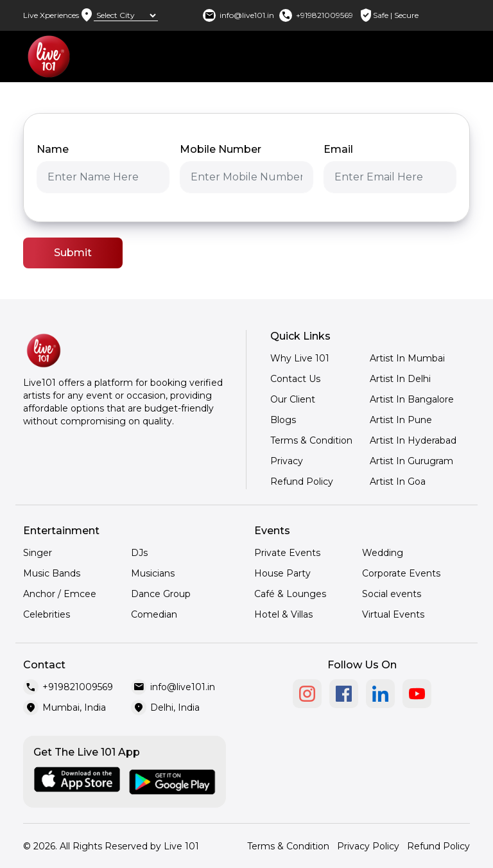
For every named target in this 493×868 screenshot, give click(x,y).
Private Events (287, 553)
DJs (139, 553)
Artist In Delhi (400, 379)
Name (53, 149)
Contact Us (295, 379)
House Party (282, 573)
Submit (73, 253)
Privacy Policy (368, 846)
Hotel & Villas (283, 614)
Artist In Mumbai (407, 358)
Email (338, 149)
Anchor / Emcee (60, 594)
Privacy (287, 461)
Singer (38, 553)
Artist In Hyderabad (413, 440)
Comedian (154, 614)
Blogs (283, 420)
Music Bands (52, 573)
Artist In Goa (398, 482)
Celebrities (47, 614)
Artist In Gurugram (411, 461)
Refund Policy (302, 482)
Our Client (293, 399)
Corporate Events (401, 573)
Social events (392, 594)
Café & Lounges (290, 594)
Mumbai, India (74, 707)
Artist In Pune (401, 420)
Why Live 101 (300, 358)
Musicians (153, 573)
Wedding (383, 553)
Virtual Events (393, 614)
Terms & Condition (311, 440)
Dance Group (161, 594)
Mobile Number (221, 149)
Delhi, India (175, 707)
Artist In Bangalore (412, 399)
